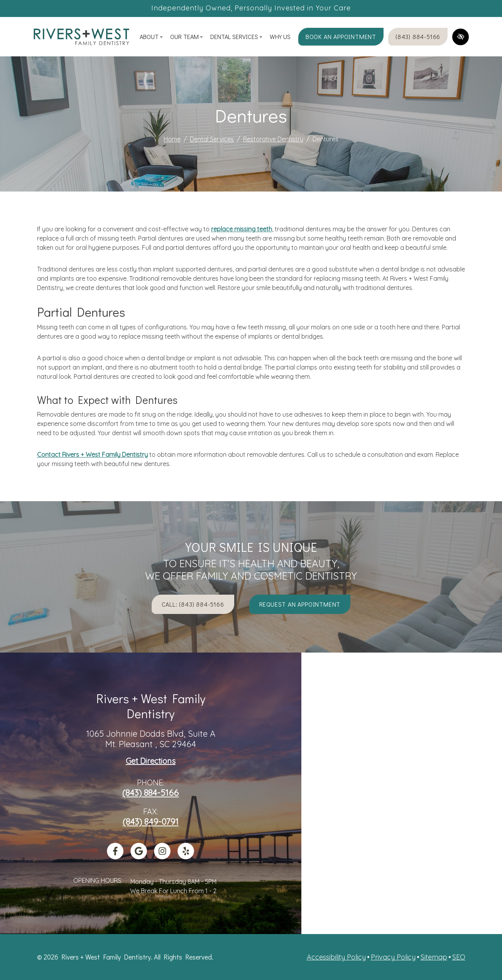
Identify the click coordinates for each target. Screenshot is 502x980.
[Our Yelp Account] (186, 856)
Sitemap (434, 957)
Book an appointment (341, 36)
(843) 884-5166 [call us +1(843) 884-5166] (418, 36)
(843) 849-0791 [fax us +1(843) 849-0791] (151, 822)
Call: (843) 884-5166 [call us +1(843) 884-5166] (193, 604)
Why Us (280, 36)
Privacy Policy (393, 957)
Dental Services (236, 36)
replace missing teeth (242, 229)
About (151, 36)
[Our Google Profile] (139, 856)
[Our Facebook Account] (115, 856)
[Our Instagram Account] (162, 856)
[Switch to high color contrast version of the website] (461, 37)
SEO (459, 957)
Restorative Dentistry (273, 139)
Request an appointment (300, 604)
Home (172, 139)
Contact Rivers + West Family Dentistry (92, 454)
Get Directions (151, 761)
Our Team (186, 36)
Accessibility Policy (336, 957)
